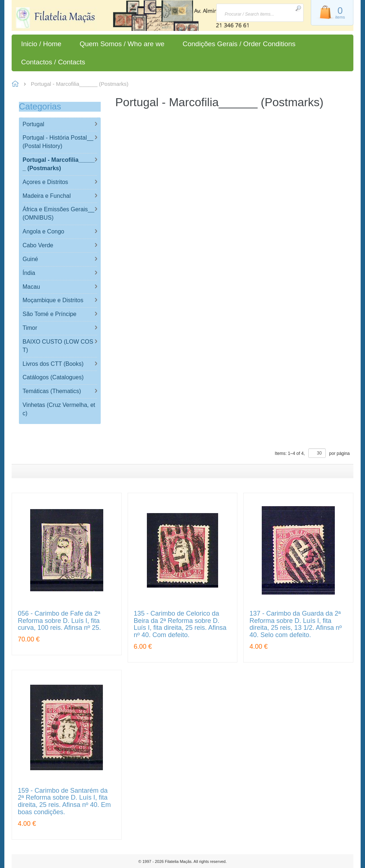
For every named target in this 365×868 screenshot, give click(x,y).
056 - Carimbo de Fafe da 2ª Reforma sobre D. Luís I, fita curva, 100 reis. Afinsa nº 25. (59, 621)
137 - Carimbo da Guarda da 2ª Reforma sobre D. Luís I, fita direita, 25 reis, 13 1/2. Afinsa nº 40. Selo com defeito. (296, 624)
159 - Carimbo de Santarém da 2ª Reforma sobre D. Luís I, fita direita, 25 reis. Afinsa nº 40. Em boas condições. (64, 801)
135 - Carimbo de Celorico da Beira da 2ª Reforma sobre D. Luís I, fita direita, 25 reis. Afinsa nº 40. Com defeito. (180, 624)
